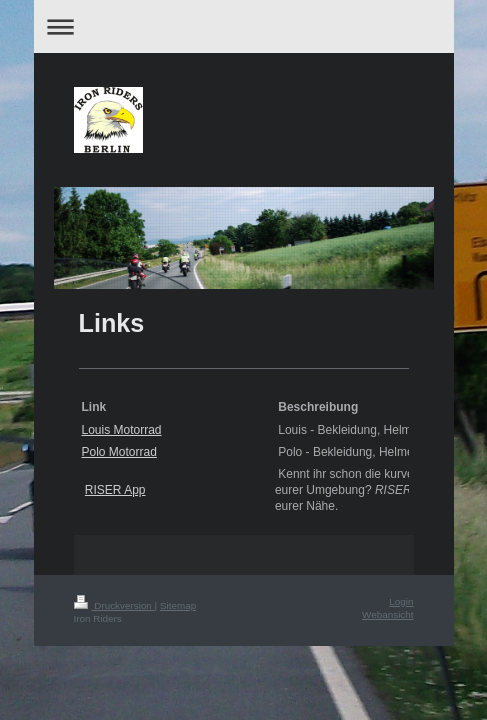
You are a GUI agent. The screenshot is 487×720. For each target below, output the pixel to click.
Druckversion (114, 605)
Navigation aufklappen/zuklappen (244, 26)
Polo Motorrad (119, 452)
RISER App (115, 490)
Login (401, 601)
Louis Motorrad (122, 430)
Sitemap (178, 605)
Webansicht (387, 614)
